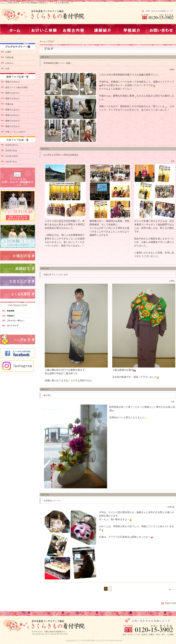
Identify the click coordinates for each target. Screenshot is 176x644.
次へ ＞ (172, 589)
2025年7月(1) (11, 162)
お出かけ (9, 63)
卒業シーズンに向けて (16, 132)
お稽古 (172, 69)
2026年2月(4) (11, 151)
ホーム (43, 41)
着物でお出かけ (12, 82)
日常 (173, 161)
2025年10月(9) (12, 156)
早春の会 (9, 104)
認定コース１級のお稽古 (17, 87)
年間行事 (171, 507)
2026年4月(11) (12, 145)
